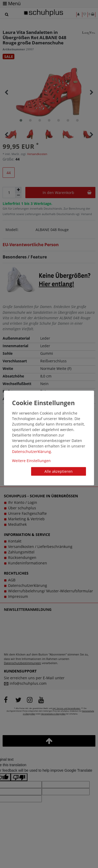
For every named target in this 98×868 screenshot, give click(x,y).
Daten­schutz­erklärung (31, 451)
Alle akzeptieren (59, 471)
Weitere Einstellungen (31, 461)
